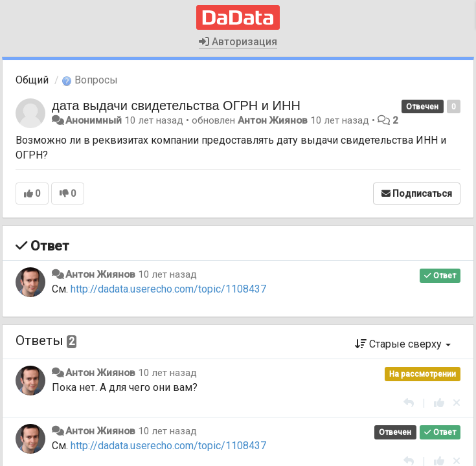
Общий (32, 80)
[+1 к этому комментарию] (439, 403)
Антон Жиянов (273, 120)
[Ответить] (409, 403)
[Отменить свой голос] (457, 403)
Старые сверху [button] (403, 344)
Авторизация (238, 42)
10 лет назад (167, 274)
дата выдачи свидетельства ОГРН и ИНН (176, 105)
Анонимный (94, 120)
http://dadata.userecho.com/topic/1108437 (168, 289)
